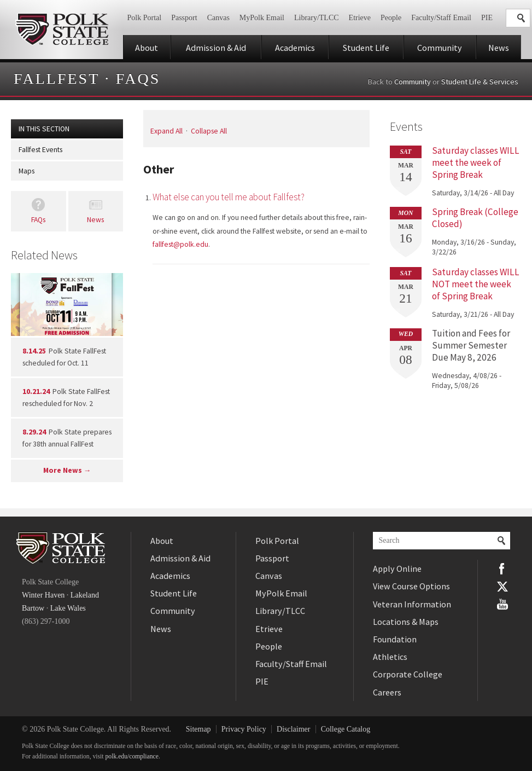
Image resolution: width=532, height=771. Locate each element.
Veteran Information (412, 604)
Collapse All (209, 131)
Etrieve (360, 18)
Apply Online (397, 569)
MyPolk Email (262, 18)
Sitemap (198, 729)
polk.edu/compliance (132, 756)
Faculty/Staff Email (441, 18)
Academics (295, 48)
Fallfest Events (40, 150)
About (147, 48)
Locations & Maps (406, 622)
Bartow (33, 608)
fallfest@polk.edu (180, 244)
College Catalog (346, 729)
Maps (27, 171)
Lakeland (85, 595)
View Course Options (411, 586)
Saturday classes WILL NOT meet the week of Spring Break (476, 284)
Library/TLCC (317, 18)
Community (440, 48)
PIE (487, 18)
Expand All (166, 131)
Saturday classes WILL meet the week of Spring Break (476, 163)
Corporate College (408, 674)
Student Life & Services (480, 82)
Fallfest (57, 79)
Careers (387, 692)
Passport (184, 18)
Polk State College (62, 30)
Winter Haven (43, 595)
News (499, 48)
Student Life (366, 48)
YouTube (502, 604)
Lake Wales (68, 608)
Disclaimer (293, 729)
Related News (44, 255)
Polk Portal (145, 18)
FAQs (138, 79)
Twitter (502, 587)
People (391, 18)
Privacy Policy (244, 729)
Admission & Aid (216, 48)
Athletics (390, 657)
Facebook (502, 569)
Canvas (218, 18)
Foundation (395, 639)
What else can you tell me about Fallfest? (229, 197)
